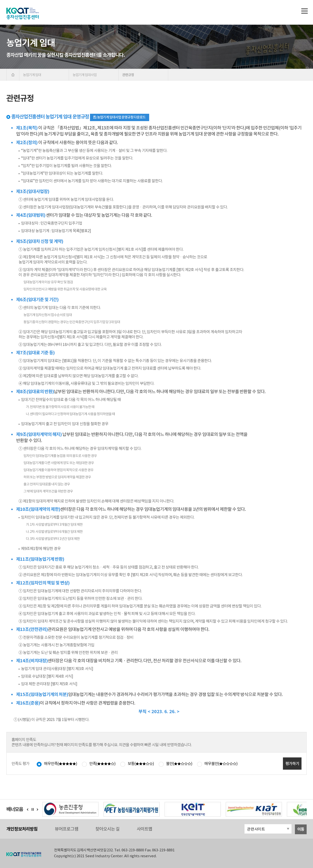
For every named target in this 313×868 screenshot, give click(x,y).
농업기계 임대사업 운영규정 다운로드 (119, 117)
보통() (141, 764)
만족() (102, 764)
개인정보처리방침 (22, 829)
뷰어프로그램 (67, 829)
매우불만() (221, 764)
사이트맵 (145, 829)
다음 (37, 810)
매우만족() (61, 764)
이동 (301, 829)
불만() (179, 764)
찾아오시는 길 (107, 829)
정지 (34, 809)
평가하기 (292, 764)
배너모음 (15, 809)
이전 (28, 810)
